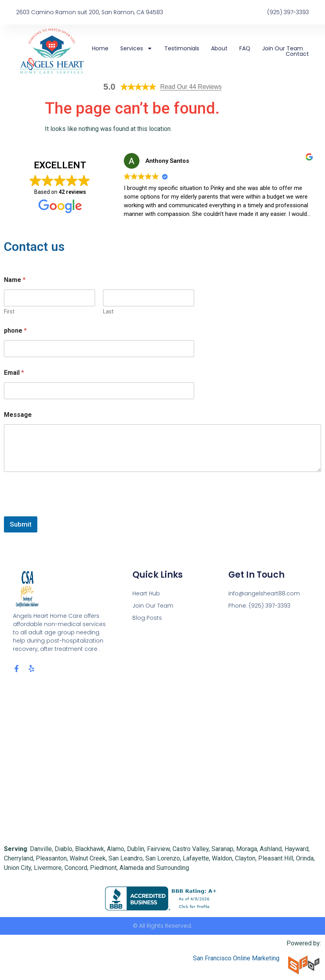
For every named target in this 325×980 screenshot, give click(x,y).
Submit (21, 524)
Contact (297, 54)
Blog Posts (147, 618)
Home (100, 48)
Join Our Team (283, 48)
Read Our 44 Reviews (191, 87)
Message (18, 415)
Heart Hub (146, 593)
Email (14, 373)
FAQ (245, 48)
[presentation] (64, 511)
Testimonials (182, 48)
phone (15, 331)
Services (136, 48)
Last (108, 311)
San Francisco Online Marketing (236, 958)
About (219, 48)
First (9, 311)
